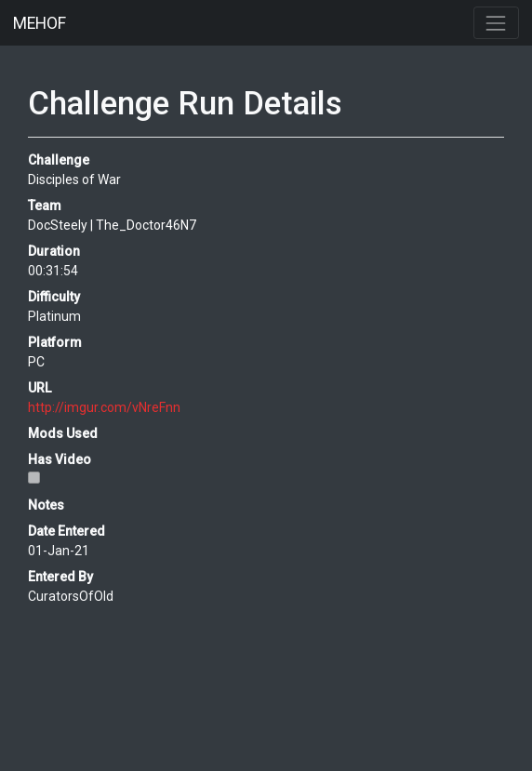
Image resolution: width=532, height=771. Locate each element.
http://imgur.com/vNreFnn (104, 407)
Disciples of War (74, 179)
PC (36, 362)
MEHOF (40, 23)
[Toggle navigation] (496, 23)
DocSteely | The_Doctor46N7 (112, 225)
